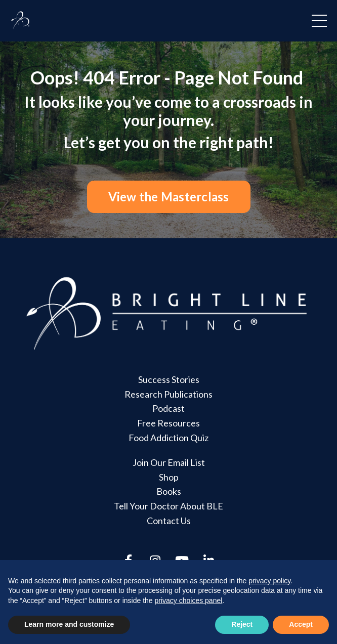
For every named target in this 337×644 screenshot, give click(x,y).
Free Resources (168, 423)
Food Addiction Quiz (168, 438)
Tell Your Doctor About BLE (168, 506)
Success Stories (169, 379)
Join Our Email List (169, 462)
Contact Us (169, 521)
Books (169, 491)
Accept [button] (301, 624)
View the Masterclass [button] (169, 197)
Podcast (168, 408)
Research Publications (168, 394)
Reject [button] (242, 624)
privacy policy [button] (269, 581)
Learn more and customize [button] (69, 624)
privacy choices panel (188, 600)
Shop (169, 477)
